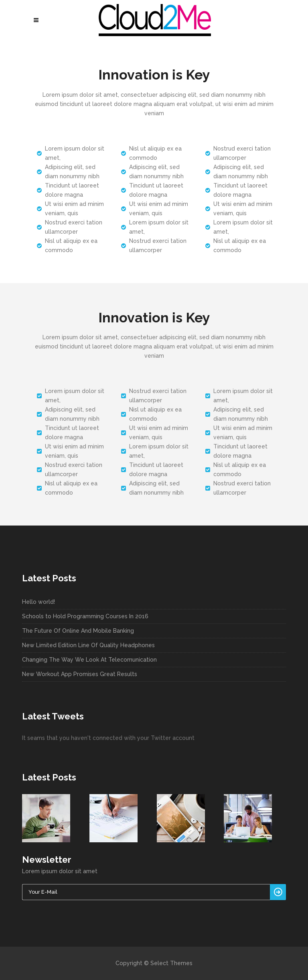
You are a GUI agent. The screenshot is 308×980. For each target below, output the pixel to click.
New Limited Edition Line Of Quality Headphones (88, 645)
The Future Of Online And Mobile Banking (78, 631)
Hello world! (38, 602)
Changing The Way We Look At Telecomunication (89, 660)
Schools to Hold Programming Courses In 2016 (85, 616)
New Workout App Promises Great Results (80, 674)
